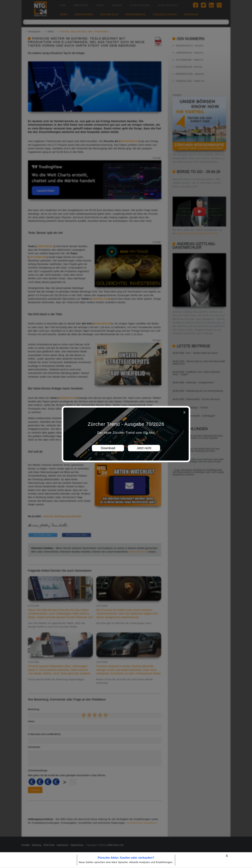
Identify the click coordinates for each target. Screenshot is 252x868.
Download (108, 448)
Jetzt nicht (144, 448)
